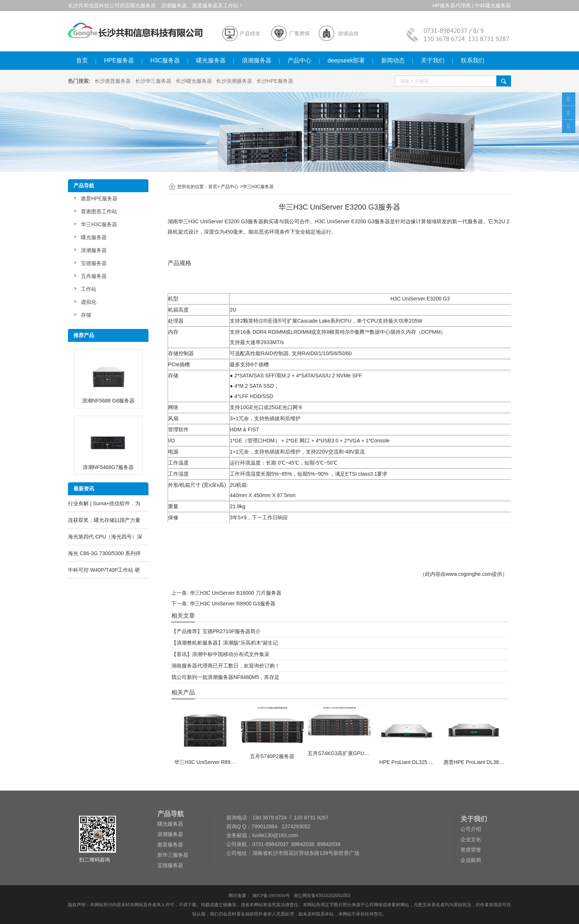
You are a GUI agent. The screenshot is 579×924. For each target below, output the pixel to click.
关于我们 (433, 60)
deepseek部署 (346, 60)
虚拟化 (89, 302)
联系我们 (473, 60)
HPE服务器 (119, 60)
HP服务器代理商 (451, 6)
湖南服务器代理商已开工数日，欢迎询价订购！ (226, 666)
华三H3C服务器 (99, 224)
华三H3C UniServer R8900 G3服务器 (233, 604)
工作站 (89, 289)
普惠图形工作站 (99, 211)
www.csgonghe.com (469, 574)
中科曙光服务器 (493, 6)
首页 (82, 60)
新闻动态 (393, 60)
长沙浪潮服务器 (234, 81)
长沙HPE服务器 (275, 81)
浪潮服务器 (257, 60)
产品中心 (299, 60)
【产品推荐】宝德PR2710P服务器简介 (216, 631)
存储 (86, 315)
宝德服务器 (94, 263)
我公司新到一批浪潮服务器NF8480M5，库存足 (225, 677)
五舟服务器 (94, 276)
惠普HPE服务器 (99, 198)
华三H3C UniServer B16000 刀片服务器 (236, 593)
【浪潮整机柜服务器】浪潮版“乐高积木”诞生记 (225, 643)
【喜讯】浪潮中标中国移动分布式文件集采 (220, 654)
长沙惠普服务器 (113, 81)
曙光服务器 (211, 60)
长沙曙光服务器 (194, 81)
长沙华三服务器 (153, 81)
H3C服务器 (165, 60)
